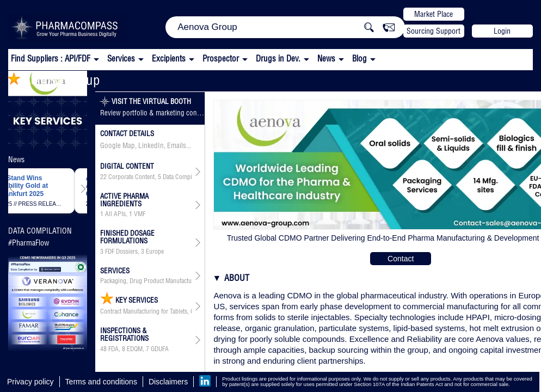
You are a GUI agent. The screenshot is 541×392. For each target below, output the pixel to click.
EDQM (135, 349)
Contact (401, 259)
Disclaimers (168, 382)
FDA (113, 349)
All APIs (115, 214)
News (326, 59)
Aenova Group (54, 80)
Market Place (434, 14)
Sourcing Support (434, 31)
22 (103, 177)
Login (502, 31)
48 (103, 349)
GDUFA (160, 349)
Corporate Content (131, 177)
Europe (155, 252)
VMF (140, 214)
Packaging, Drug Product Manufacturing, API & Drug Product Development (146, 281)
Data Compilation (185, 177)
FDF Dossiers (121, 252)
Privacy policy (30, 382)
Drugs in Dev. (278, 59)
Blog (359, 59)
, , (146, 177)
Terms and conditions (101, 382)
